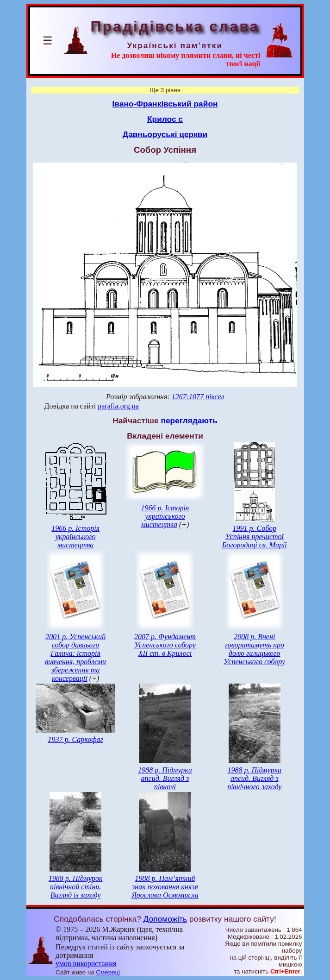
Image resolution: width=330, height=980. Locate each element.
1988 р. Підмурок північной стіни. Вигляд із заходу (76, 887)
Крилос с (165, 119)
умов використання (86, 964)
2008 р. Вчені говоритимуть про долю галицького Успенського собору (254, 649)
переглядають (189, 421)
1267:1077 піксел (198, 397)
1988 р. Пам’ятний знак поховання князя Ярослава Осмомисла (165, 887)
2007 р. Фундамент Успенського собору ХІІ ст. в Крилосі (165, 645)
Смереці (108, 972)
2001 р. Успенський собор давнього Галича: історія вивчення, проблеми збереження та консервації (75, 657)
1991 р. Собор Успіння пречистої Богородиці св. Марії (255, 537)
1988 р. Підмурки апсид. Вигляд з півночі (165, 778)
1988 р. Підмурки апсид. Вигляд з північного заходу (254, 778)
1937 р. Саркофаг (76, 739)
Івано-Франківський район (165, 104)
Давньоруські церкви (165, 134)
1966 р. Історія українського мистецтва (75, 537)
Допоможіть (165, 919)
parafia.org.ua (118, 406)
